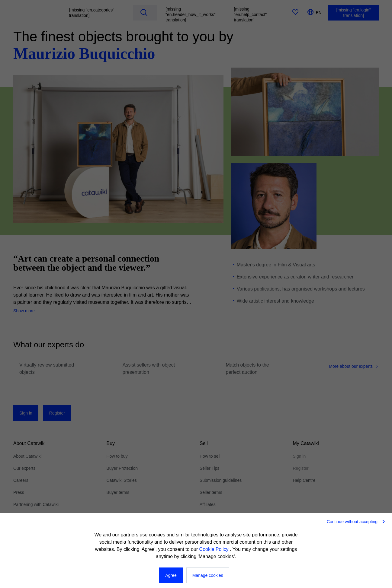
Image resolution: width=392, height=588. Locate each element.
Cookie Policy (215, 549)
